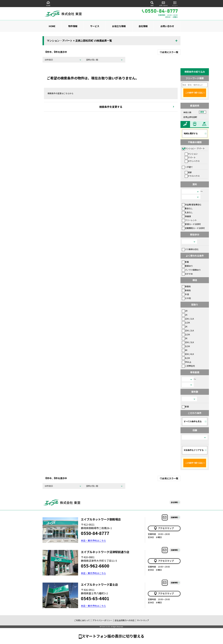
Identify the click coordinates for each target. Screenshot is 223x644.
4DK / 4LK (188, 354)
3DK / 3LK (188, 342)
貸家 (188, 172)
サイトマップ (143, 620)
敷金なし (187, 208)
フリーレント (189, 220)
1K (185, 315)
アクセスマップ (164, 528)
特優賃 (186, 216)
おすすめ (187, 274)
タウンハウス (192, 161)
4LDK (186, 358)
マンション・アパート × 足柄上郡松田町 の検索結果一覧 (79, 41)
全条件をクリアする (194, 450)
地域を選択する (191, 133)
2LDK (186, 334)
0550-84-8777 (95, 533)
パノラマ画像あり (191, 270)
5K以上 (187, 362)
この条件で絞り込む (194, 93)
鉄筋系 (186, 286)
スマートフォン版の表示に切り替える (113, 636)
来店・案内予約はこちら (93, 540)
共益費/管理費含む (192, 205)
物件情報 (73, 26)
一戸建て (187, 167)
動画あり (187, 266)
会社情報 (143, 26)
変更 (202, 112)
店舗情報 (174, 517)
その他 (186, 298)
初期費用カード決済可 (193, 228)
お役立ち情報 (119, 26)
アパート (190, 157)
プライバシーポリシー (102, 620)
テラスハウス (192, 176)
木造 (185, 294)
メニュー (175, 3)
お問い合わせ (163, 3)
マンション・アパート (193, 148)
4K (185, 350)
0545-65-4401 (95, 598)
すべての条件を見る (193, 421)
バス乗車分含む (190, 249)
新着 (185, 262)
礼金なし (187, 212)
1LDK (186, 323)
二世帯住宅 (188, 366)
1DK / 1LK (188, 319)
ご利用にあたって (82, 620)
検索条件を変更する (111, 107)
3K (185, 338)
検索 (152, 3)
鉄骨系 (186, 290)
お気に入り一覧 (169, 52)
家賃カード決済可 (191, 224)
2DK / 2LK (188, 331)
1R (185, 311)
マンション (191, 154)
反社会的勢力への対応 (125, 620)
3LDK (186, 346)
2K (185, 327)
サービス (95, 26)
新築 (185, 407)
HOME (48, 3)
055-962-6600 (95, 566)
